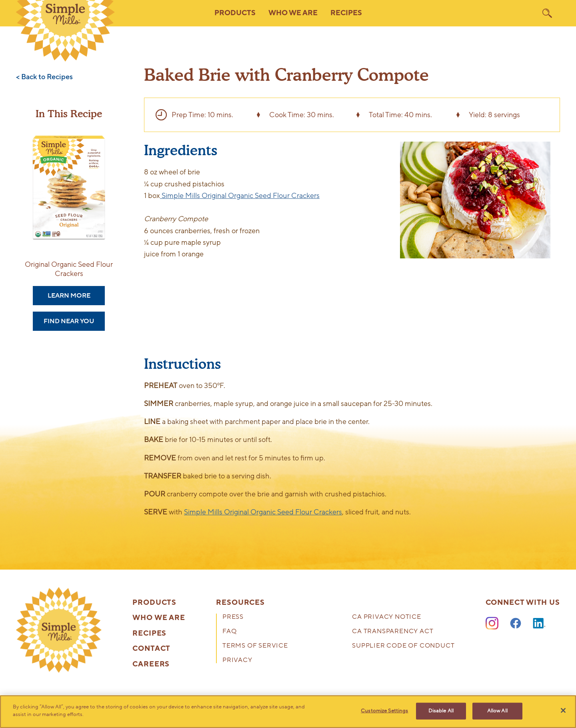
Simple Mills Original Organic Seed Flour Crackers (240, 196)
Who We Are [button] (293, 13)
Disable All (441, 711)
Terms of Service (255, 646)
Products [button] (235, 13)
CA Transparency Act (393, 632)
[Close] (563, 710)
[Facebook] (516, 624)
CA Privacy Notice (387, 617)
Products (154, 603)
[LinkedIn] (539, 624)
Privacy (237, 661)
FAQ (229, 632)
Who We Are (159, 618)
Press (233, 617)
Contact (151, 649)
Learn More (69, 296)
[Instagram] (492, 624)
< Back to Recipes (44, 77)
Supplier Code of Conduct (403, 646)
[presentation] (59, 630)
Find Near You (69, 321)
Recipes (346, 13)
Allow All (497, 711)
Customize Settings (384, 711)
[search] (547, 13)
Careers (151, 664)
